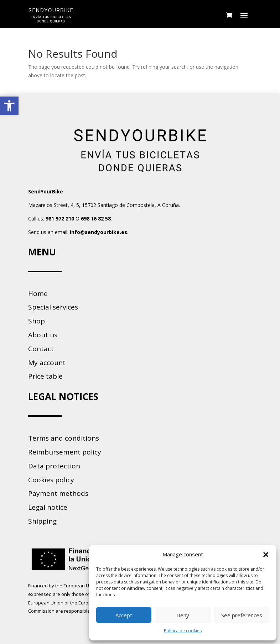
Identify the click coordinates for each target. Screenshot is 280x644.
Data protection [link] (54, 466)
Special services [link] (53, 307)
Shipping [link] (42, 521)
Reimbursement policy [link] (65, 452)
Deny (183, 615)
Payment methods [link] (58, 493)
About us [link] (43, 335)
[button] (266, 555)
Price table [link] (45, 376)
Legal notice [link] (48, 507)
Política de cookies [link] (183, 631)
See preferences (242, 615)
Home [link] (38, 294)
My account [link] (47, 363)
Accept (124, 615)
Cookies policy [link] (51, 480)
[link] (9, 106)
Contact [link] (41, 349)
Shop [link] (37, 321)
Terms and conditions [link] (64, 438)
